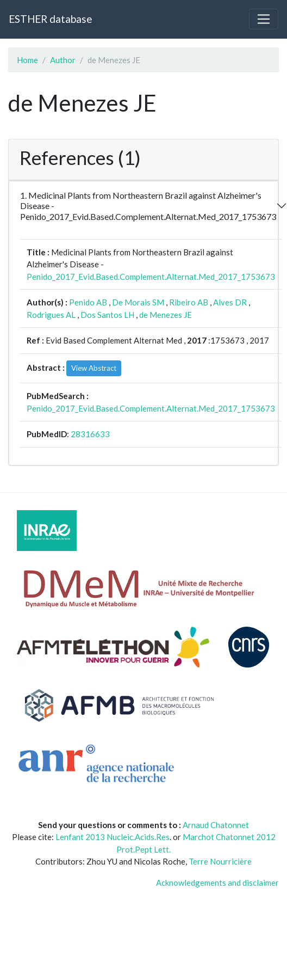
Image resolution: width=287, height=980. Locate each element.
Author (63, 60)
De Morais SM (138, 302)
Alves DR (230, 302)
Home (27, 60)
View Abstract (94, 368)
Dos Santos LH (107, 315)
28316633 (90, 434)
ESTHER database (50, 19)
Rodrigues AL (51, 315)
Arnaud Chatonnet (216, 825)
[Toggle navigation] (264, 19)
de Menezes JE (166, 315)
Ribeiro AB (189, 302)
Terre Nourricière (220, 861)
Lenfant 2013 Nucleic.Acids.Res (113, 837)
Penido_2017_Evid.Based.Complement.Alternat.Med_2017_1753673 (151, 277)
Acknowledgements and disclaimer (217, 883)
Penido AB (88, 302)
